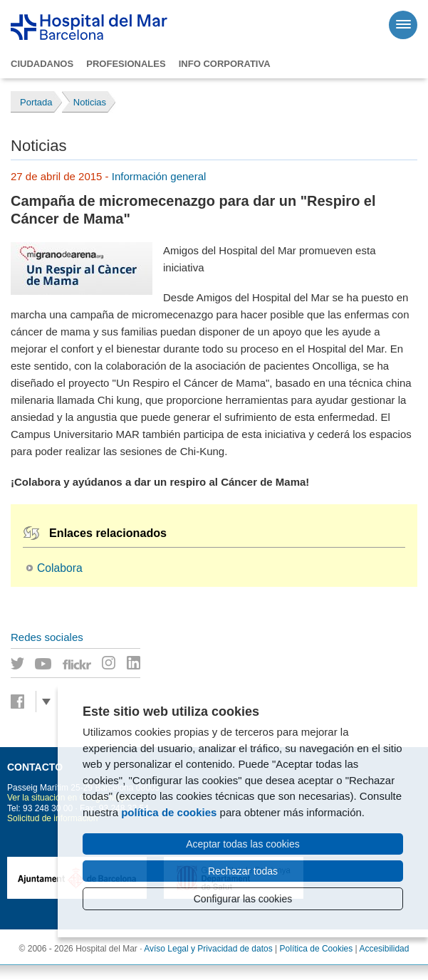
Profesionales (126, 64)
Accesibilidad (384, 949)
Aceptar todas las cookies (243, 844)
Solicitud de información (52, 818)
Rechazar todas (243, 871)
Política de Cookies (317, 949)
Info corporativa (225, 64)
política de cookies (169, 812)
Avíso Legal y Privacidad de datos (208, 949)
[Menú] (403, 25)
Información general (159, 176)
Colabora (60, 568)
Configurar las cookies (243, 899)
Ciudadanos (42, 64)
